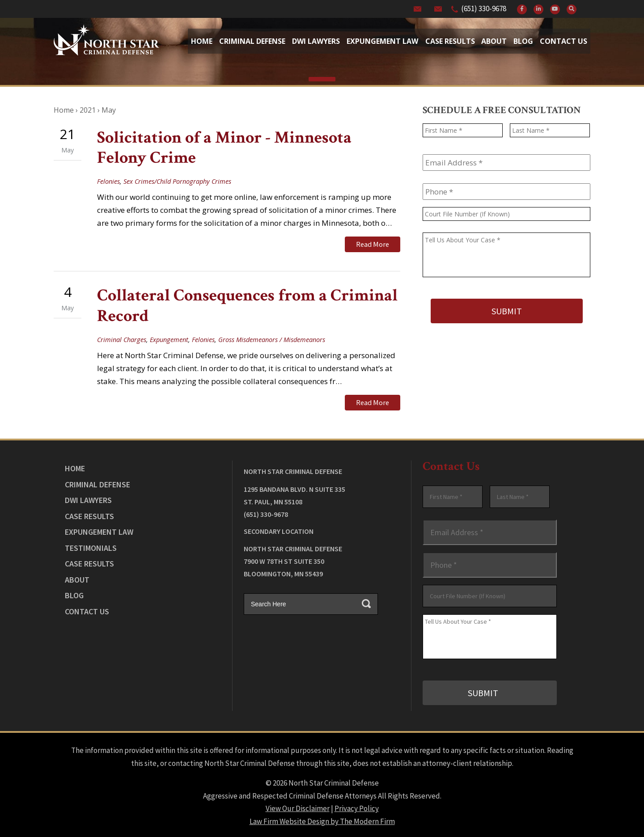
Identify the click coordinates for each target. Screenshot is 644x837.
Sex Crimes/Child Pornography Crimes (177, 181)
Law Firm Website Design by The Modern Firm (322, 819)
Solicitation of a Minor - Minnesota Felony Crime (224, 148)
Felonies (108, 181)
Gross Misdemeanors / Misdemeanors (272, 339)
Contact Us (563, 41)
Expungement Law (382, 41)
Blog (523, 41)
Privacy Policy (357, 806)
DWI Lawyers (88, 499)
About (494, 41)
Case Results (450, 41)
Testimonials (91, 547)
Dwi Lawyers (316, 41)
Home (202, 41)
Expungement (169, 339)
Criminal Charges (122, 339)
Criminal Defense (252, 41)
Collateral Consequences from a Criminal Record (247, 305)
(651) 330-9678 (484, 8)
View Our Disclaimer (298, 806)
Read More (373, 244)
